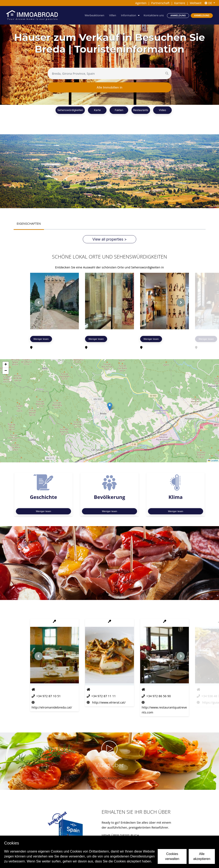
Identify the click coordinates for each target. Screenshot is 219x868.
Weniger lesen (41, 339)
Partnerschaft (160, 3)
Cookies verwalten (172, 856)
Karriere (180, 3)
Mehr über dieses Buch (120, 835)
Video (162, 110)
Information (129, 15)
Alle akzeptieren (202, 856)
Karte (97, 110)
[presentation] (39, 302)
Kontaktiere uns (154, 15)
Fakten (119, 110)
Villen (113, 15)
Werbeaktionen (94, 15)
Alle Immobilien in (109, 87)
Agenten (141, 3)
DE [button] (209, 3)
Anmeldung (178, 15)
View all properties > (110, 239)
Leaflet (213, 461)
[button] (110, 407)
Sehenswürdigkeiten (70, 110)
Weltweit (196, 3)
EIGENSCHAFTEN (29, 223)
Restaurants (141, 110)
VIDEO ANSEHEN (110, 778)
